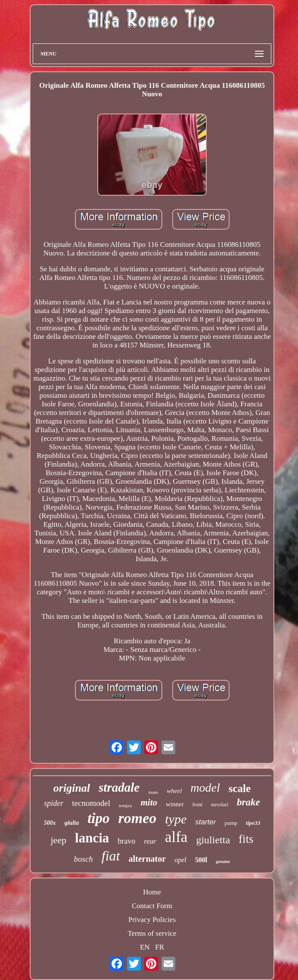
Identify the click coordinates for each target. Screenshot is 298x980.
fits (246, 839)
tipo (98, 818)
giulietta (213, 840)
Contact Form (152, 906)
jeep (58, 840)
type (176, 819)
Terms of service (152, 933)
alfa (176, 837)
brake (248, 802)
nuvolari (220, 805)
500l (201, 860)
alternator (147, 859)
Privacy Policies (152, 920)
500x (50, 823)
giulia (72, 823)
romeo (138, 818)
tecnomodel (91, 803)
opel (180, 860)
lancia (92, 838)
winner (175, 804)
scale (240, 788)
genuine (223, 862)
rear (150, 841)
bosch (84, 859)
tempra (126, 805)
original (72, 788)
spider (54, 803)
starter (205, 822)
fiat (111, 856)
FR (160, 947)
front (197, 805)
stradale (119, 787)
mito (149, 802)
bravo (126, 841)
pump (231, 823)
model (205, 788)
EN (145, 947)
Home (152, 892)
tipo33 (253, 823)
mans (153, 792)
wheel (174, 791)
